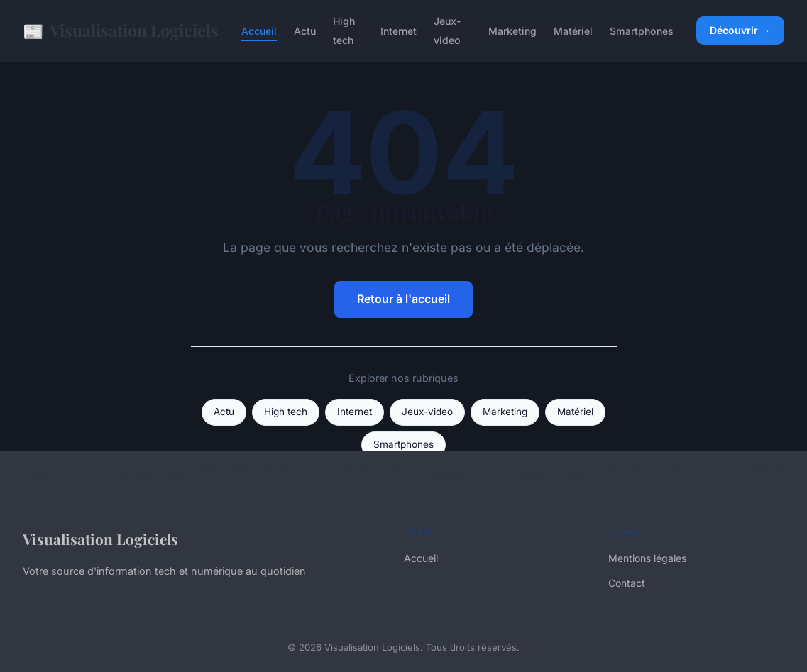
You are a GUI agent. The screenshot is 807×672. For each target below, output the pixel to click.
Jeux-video (448, 31)
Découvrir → (740, 30)
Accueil (259, 31)
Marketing (512, 31)
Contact (627, 583)
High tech (344, 31)
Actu (305, 31)
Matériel (573, 31)
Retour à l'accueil (403, 299)
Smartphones (642, 31)
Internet (399, 31)
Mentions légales (647, 558)
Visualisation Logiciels (121, 31)
